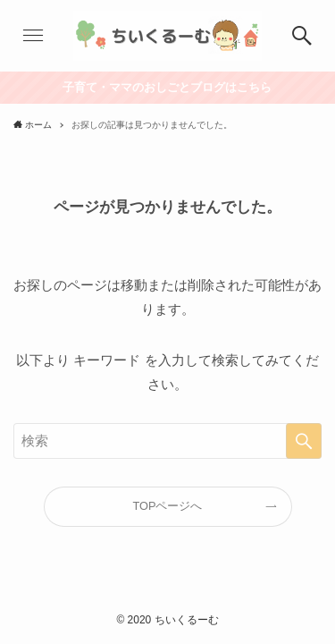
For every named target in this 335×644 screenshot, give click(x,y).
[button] (33, 36)
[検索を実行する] (304, 441)
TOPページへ (168, 506)
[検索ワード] (167, 441)
